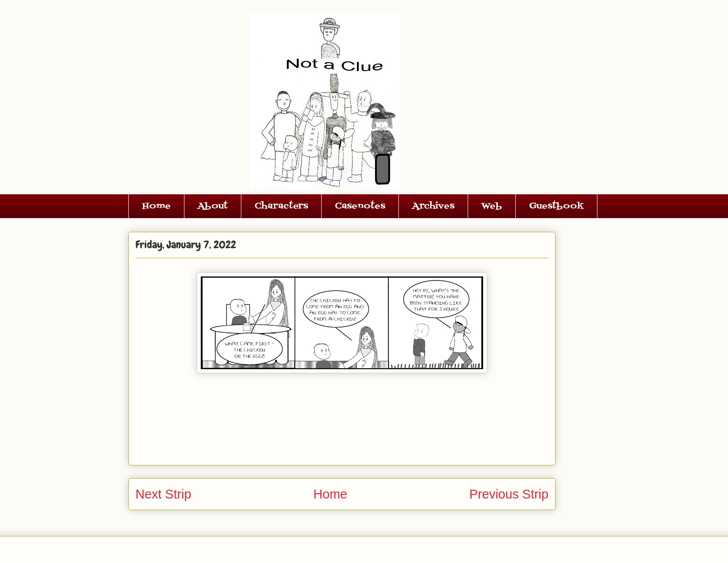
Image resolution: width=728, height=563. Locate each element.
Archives (433, 206)
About (213, 206)
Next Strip (163, 494)
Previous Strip (509, 494)
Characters (281, 206)
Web (492, 206)
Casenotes (360, 206)
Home (156, 206)
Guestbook (556, 206)
